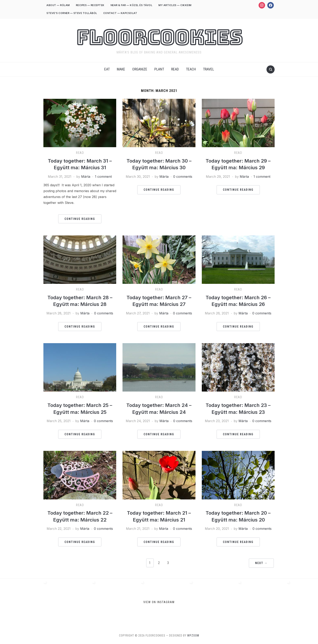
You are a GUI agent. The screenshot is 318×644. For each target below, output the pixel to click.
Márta (86, 177)
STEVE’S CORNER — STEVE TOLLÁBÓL (72, 13)
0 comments (183, 177)
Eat (107, 69)
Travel (208, 69)
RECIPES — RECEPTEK (90, 5)
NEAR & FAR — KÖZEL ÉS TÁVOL (132, 5)
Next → (261, 563)
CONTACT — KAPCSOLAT (120, 13)
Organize (140, 69)
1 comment (103, 177)
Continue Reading (80, 219)
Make (121, 69)
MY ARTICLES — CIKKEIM (175, 5)
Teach (191, 69)
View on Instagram (159, 602)
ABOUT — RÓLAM (58, 5)
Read (175, 69)
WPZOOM (193, 635)
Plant (159, 69)
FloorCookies (159, 38)
